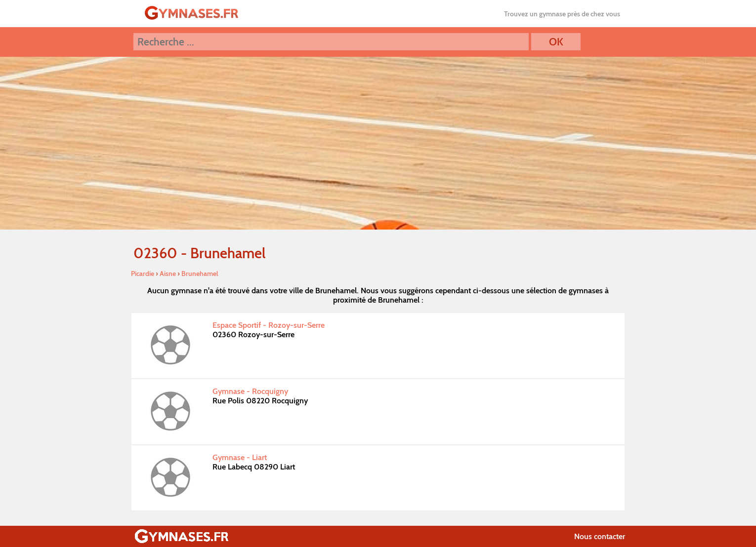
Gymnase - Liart (240, 457)
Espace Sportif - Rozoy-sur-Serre (269, 325)
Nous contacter (600, 536)
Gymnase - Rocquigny (250, 391)
